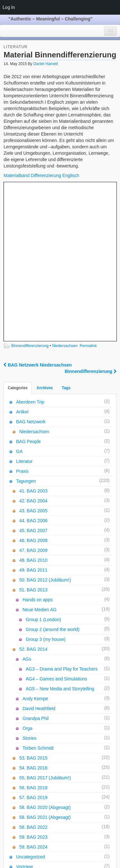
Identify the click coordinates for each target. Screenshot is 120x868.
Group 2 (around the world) (52, 478)
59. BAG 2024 (33, 696)
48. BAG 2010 (33, 409)
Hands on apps (37, 449)
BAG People (28, 290)
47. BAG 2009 (33, 399)
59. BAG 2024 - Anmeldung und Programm (55, 744)
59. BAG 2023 (33, 686)
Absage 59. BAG (29, 754)
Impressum (53, 852)
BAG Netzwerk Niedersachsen (38, 214)
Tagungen (26, 330)
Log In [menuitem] (9, 7)
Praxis (22, 320)
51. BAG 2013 (33, 439)
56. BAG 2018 (33, 636)
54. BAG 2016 (33, 617)
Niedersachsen (65, 195)
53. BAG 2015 (33, 607)
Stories (29, 587)
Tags (66, 237)
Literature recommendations (40, 839)
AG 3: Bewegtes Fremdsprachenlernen (51, 803)
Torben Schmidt (38, 597)
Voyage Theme (82, 860)
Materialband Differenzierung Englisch (41, 175)
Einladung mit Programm (37, 774)
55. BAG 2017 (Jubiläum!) (45, 627)
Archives (45, 237)
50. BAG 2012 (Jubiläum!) (45, 429)
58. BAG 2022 (33, 676)
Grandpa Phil (36, 567)
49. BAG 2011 (33, 419)
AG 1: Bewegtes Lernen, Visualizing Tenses (56, 829)
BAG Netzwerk (31, 271)
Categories (18, 237)
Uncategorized (30, 706)
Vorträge (24, 716)
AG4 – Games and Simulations (56, 528)
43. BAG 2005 (33, 360)
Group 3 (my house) (46, 488)
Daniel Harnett (46, 64)
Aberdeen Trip (30, 251)
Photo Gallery (26, 793)
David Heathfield (39, 557)
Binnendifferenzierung (30, 195)
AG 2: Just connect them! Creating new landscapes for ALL (59, 816)
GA (19, 300)
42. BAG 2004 (33, 350)
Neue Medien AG (40, 458)
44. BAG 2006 (33, 369)
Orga (27, 577)
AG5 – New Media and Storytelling (60, 538)
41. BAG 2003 (33, 340)
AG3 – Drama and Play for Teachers (62, 518)
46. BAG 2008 (33, 389)
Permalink (88, 195)
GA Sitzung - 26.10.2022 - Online (45, 783)
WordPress (56, 860)
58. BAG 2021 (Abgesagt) (45, 666)
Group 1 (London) (43, 468)
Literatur (16, 47)
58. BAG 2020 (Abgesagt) (45, 656)
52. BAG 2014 (33, 498)
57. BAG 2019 (33, 646)
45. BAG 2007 (33, 379)
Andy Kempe (35, 547)
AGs (27, 508)
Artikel (22, 261)
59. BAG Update (29, 764)
